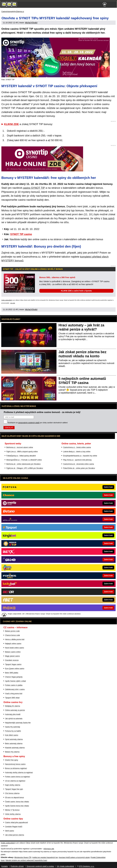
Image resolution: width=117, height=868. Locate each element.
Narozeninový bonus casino (15, 764)
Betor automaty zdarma (14, 744)
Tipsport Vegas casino (13, 664)
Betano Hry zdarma (12, 752)
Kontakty (5, 866)
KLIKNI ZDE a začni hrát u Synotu (76, 291)
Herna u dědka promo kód (15, 639)
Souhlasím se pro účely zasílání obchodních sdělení (38, 423)
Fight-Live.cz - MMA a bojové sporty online (22, 452)
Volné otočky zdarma (13, 814)
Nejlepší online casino (13, 644)
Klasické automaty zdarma (15, 748)
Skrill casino (10, 831)
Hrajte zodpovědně (7, 300)
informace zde (49, 849)
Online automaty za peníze (15, 710)
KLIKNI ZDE (11, 124)
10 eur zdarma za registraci (15, 781)
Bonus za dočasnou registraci (16, 768)
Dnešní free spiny (12, 760)
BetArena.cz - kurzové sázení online (20, 447)
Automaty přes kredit (13, 714)
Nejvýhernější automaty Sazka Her (18, 723)
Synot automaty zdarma (14, 739)
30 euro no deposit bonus (14, 798)
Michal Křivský (31, 23)
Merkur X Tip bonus (12, 810)
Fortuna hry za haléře (13, 731)
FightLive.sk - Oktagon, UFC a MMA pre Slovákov (25, 468)
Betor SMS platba (12, 673)
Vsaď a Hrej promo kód (14, 694)
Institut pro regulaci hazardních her (45, 857)
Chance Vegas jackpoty (14, 677)
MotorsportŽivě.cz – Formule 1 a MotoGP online (24, 460)
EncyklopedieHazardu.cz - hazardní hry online (80, 456)
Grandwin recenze (12, 660)
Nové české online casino (15, 648)
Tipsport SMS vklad (12, 698)
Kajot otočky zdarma (13, 785)
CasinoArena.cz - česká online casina (77, 447)
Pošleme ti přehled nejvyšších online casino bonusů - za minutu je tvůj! (42, 412)
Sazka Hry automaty (13, 727)
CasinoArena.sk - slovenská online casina (79, 464)
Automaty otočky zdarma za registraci (19, 773)
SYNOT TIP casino (21, 234)
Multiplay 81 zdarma (13, 706)
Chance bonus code (13, 635)
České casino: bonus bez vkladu (17, 802)
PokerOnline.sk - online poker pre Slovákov (79, 468)
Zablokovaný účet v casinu (15, 689)
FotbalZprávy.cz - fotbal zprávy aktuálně (21, 456)
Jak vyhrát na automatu (14, 719)
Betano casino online (13, 652)
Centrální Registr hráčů (14, 827)
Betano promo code (12, 631)
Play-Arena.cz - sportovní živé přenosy (77, 460)
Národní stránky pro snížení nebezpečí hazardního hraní (26, 860)
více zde (13, 303)
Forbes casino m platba (14, 685)
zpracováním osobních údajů (29, 423)
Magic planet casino (12, 656)
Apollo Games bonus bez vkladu (17, 806)
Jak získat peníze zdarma (15, 835)
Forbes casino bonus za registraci (18, 777)
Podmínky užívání (17, 866)
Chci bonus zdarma (12, 793)
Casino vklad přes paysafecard (16, 822)
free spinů (109, 218)
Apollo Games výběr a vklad (15, 681)
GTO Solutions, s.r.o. (87, 866)
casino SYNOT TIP (34, 188)
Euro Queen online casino (15, 669)
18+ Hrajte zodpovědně (65, 866)
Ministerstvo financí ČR (23, 857)
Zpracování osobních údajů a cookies (40, 866)
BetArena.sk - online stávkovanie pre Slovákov (23, 464)
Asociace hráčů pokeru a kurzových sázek (74, 857)
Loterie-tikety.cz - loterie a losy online (77, 452)
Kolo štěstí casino (12, 735)
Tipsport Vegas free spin (14, 789)
